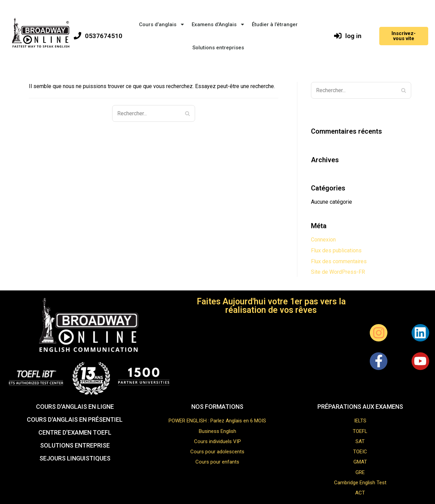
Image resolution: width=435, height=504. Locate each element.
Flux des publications (336, 250)
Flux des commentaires (339, 261)
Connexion (323, 240)
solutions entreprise (75, 445)
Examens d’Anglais (218, 24)
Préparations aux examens (360, 407)
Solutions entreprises (218, 48)
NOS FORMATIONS (217, 407)
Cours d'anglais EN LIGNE (75, 407)
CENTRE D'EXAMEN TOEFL (75, 432)
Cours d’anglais (162, 24)
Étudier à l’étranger (275, 24)
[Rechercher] (187, 113)
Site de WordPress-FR (338, 272)
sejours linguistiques (75, 458)
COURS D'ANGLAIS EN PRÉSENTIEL (75, 419)
